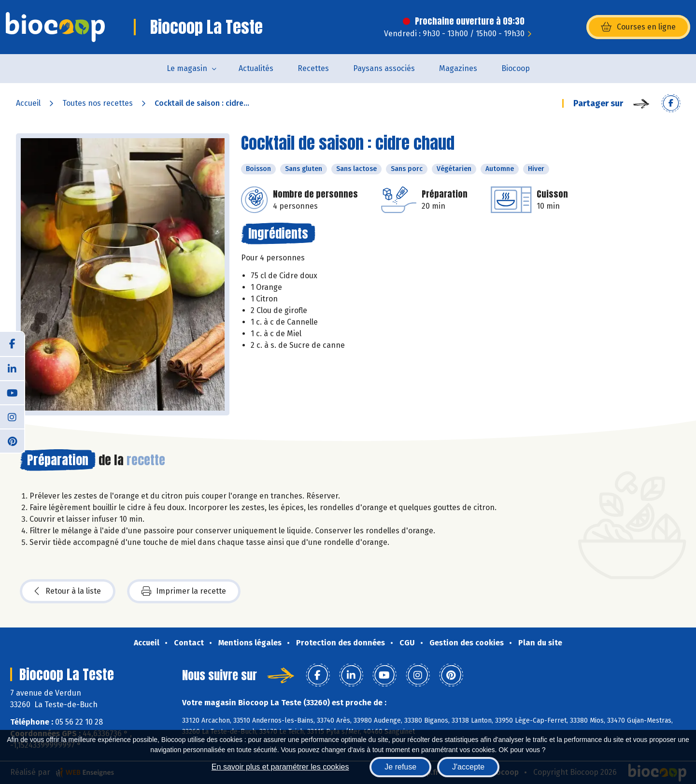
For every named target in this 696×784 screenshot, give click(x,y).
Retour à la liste (68, 591)
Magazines (458, 68)
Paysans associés (384, 68)
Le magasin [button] (187, 68)
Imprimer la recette (184, 591)
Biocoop (516, 68)
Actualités (256, 68)
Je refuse (400, 767)
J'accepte (468, 767)
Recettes (313, 68)
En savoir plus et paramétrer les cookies (280, 767)
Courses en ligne (638, 27)
